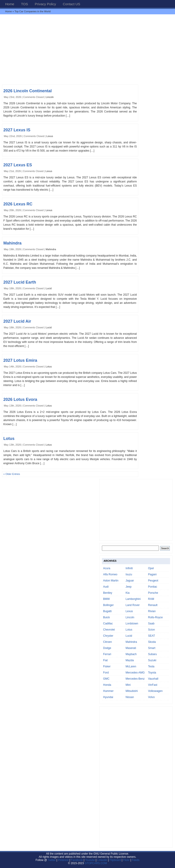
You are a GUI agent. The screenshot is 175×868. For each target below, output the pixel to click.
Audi (106, 587)
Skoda (152, 642)
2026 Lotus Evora (20, 399)
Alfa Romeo (110, 574)
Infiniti (129, 568)
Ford (106, 673)
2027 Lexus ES (18, 165)
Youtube (90, 860)
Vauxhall (153, 679)
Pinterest (63, 860)
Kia (127, 593)
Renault (153, 605)
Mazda (130, 660)
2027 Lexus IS (17, 130)
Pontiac (153, 587)
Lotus (49, 367)
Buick (106, 617)
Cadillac (108, 624)
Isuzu (129, 574)
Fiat (105, 660)
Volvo (151, 697)
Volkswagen (155, 691)
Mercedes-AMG (135, 673)
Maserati (131, 648)
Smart (152, 648)
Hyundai (108, 697)
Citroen (107, 642)
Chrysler (108, 636)
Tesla (151, 666)
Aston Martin (111, 581)
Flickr (126, 860)
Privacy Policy (45, 4)
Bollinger (108, 605)
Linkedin (102, 860)
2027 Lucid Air (17, 321)
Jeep (128, 587)
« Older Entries (12, 474)
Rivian (152, 611)
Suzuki (152, 660)
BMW (106, 599)
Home (10, 4)
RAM (151, 599)
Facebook (77, 860)
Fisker (107, 666)
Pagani (152, 574)
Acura (107, 568)
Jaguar (130, 581)
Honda (107, 685)
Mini (128, 685)
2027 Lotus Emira (20, 360)
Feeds (136, 860)
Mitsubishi (132, 691)
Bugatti (107, 611)
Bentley (108, 593)
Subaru (152, 654)
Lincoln (50, 97)
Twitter (52, 860)
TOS (25, 4)
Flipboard (115, 860)
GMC (106, 679)
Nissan (130, 697)
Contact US (72, 4)
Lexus (50, 136)
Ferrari (107, 654)
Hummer (108, 691)
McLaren (131, 666)
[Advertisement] (87, 49)
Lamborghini (133, 599)
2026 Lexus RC (18, 204)
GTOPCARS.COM (96, 863)
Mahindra (12, 243)
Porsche (153, 593)
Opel (151, 568)
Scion (151, 630)
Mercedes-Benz (135, 679)
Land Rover (133, 605)
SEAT (151, 636)
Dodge (107, 648)
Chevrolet (109, 630)
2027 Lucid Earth (20, 282)
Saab (151, 624)
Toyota (152, 673)
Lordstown (132, 624)
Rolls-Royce (155, 617)
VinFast (153, 685)
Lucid (49, 288)
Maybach (131, 654)
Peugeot (153, 581)
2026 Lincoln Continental (28, 91)
